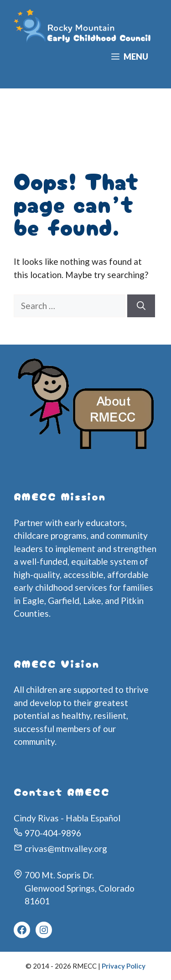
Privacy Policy (124, 966)
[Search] (141, 306)
